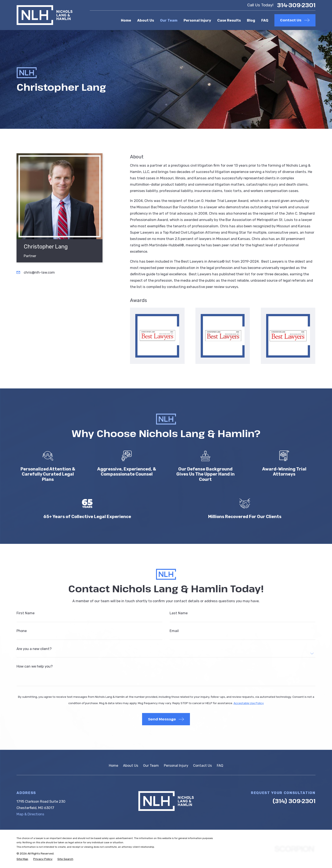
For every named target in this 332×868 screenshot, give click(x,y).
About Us (131, 765)
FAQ (220, 765)
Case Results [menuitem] (229, 20)
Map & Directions (30, 814)
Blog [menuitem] (251, 20)
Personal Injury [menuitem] (197, 20)
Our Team (151, 765)
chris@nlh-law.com (39, 272)
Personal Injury (176, 765)
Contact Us (203, 765)
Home (113, 765)
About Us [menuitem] (146, 20)
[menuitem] (22, 859)
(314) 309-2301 (294, 801)
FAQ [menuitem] (265, 20)
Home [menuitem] (126, 20)
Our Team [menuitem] (169, 20)
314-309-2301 (296, 5)
